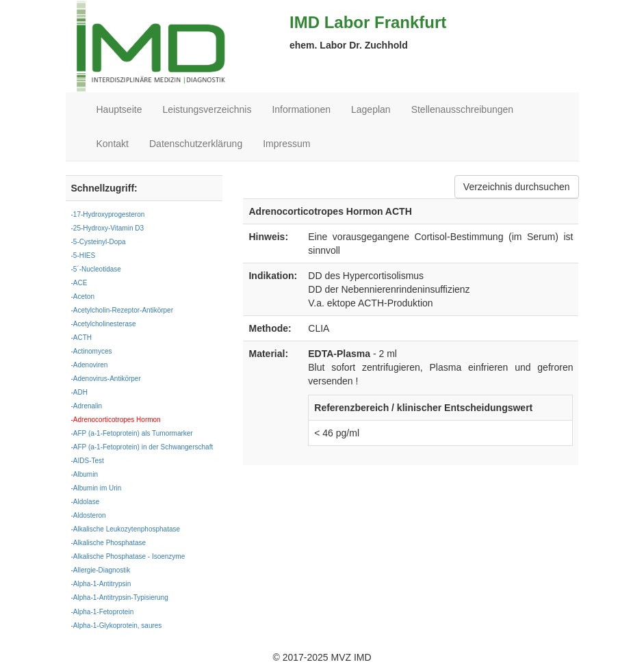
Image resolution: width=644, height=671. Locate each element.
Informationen (301, 109)
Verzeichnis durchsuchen (517, 187)
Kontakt (113, 144)
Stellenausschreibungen (462, 109)
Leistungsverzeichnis (207, 109)
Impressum (286, 144)
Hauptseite (119, 109)
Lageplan (371, 109)
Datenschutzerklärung (196, 144)
